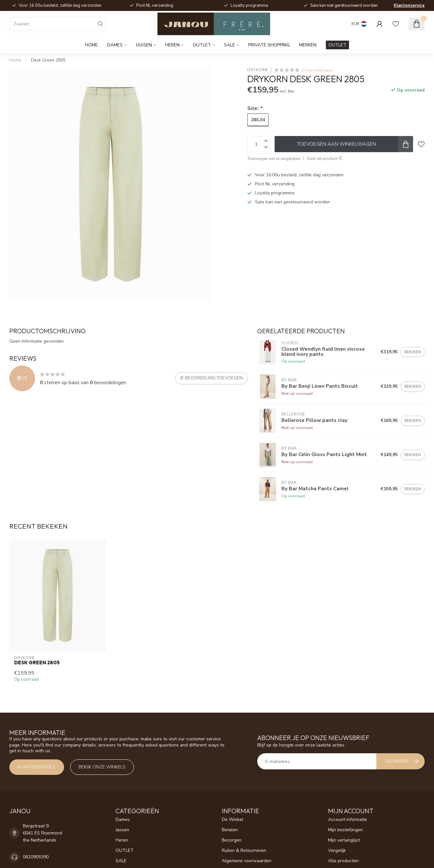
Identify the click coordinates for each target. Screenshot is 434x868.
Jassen (144, 45)
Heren (172, 45)
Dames (115, 45)
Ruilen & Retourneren (244, 850)
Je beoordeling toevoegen (211, 378)
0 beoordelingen (317, 70)
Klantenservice (409, 5)
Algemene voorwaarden (247, 861)
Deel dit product (325, 158)
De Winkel (233, 819)
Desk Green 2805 (48, 60)
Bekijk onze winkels (102, 767)
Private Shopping (269, 45)
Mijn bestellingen (345, 830)
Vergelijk (337, 850)
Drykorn (257, 70)
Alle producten (343, 861)
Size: (255, 108)
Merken (308, 45)
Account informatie (348, 819)
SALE (230, 45)
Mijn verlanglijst (344, 840)
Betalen (230, 830)
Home (91, 45)
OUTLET (202, 45)
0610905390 (36, 857)
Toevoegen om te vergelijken (274, 158)
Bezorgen (232, 840)
